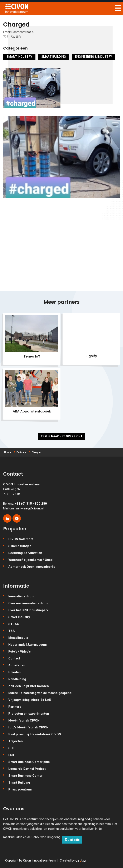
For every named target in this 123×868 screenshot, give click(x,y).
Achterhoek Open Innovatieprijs (32, 567)
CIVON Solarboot (21, 539)
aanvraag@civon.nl (30, 508)
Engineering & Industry (94, 57)
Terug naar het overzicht (62, 436)
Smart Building (54, 57)
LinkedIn (72, 840)
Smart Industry (19, 57)
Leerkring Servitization (25, 553)
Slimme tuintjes (20, 546)
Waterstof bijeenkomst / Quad (30, 560)
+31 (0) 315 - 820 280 (31, 504)
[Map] (61, 255)
